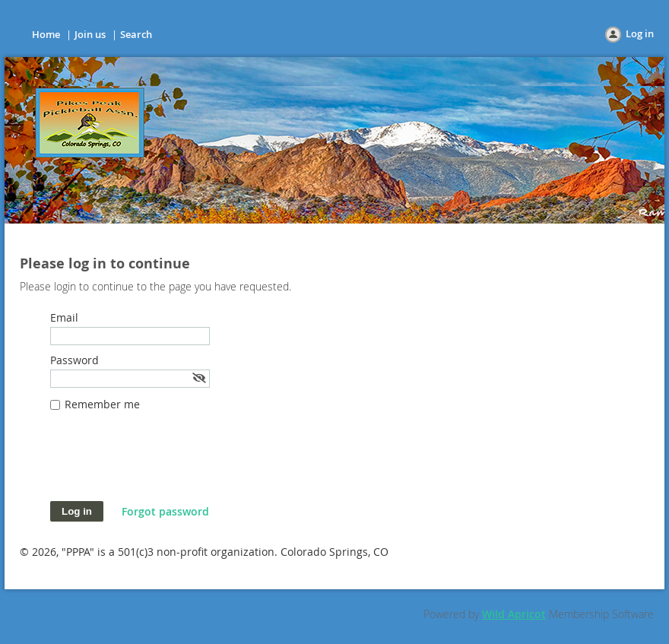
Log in (640, 33)
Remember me (102, 404)
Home (46, 34)
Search (136, 34)
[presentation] (166, 464)
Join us (90, 34)
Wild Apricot (514, 614)
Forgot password (165, 511)
